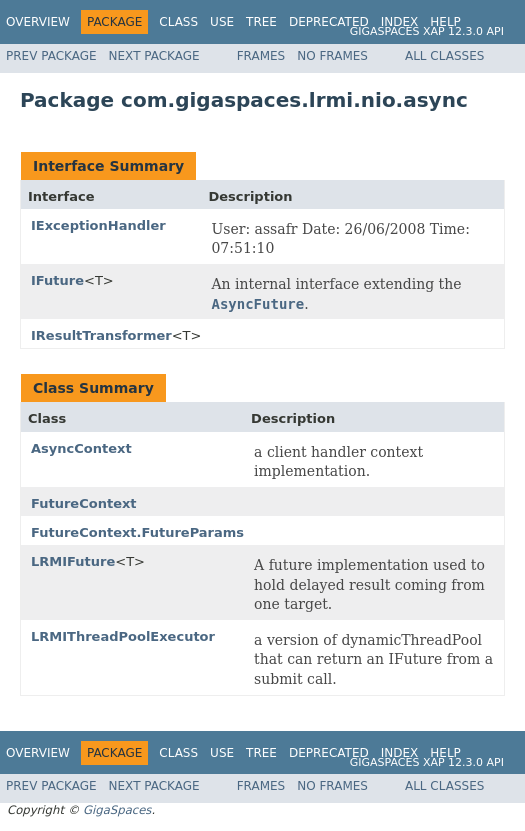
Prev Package (51, 56)
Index (400, 22)
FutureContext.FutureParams (137, 532)
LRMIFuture (73, 561)
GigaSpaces (117, 810)
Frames (261, 56)
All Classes (444, 56)
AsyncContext (81, 448)
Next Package (154, 56)
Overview (38, 22)
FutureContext (84, 503)
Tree (261, 22)
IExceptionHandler (98, 225)
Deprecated (329, 22)
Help (445, 22)
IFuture (57, 280)
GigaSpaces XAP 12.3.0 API (427, 31)
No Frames (332, 56)
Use (222, 22)
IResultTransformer (101, 335)
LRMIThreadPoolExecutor (123, 636)
